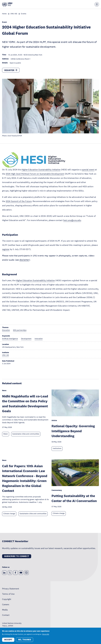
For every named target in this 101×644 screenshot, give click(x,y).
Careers (6, 604)
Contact (6, 615)
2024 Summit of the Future (19, 201)
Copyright (7, 599)
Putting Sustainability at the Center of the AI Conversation (74, 498)
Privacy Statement (11, 589)
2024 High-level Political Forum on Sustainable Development (35, 174)
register (6, 249)
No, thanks (25, 640)
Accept (8, 640)
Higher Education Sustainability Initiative (41, 170)
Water (6, 434)
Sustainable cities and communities (26, 434)
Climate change (9, 514)
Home (4, 14)
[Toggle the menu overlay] (97, 4)
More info (46, 634)
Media (5, 610)
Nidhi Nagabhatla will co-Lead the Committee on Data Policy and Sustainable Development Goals (25, 404)
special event (88, 170)
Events (24, 14)
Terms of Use (8, 594)
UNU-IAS (14, 14)
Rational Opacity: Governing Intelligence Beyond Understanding (73, 431)
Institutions (57, 448)
